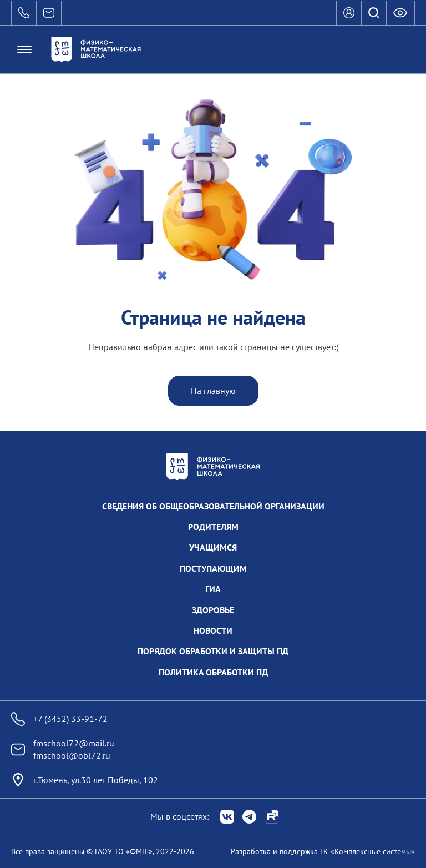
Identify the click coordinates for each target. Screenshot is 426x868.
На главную (213, 391)
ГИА (213, 589)
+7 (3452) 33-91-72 (59, 719)
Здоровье (213, 610)
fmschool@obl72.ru (72, 755)
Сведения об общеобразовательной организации (213, 506)
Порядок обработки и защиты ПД (213, 651)
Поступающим (213, 568)
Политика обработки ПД (213, 672)
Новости (213, 630)
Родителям (213, 527)
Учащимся (213, 547)
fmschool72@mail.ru (74, 743)
